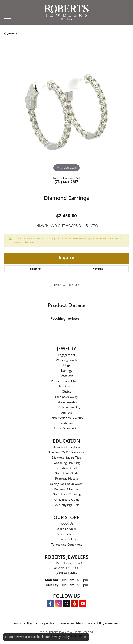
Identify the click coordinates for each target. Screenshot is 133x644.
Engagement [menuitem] (67, 355)
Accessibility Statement (103, 624)
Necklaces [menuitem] (66, 387)
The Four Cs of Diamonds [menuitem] (66, 453)
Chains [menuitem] (66, 392)
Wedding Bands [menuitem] (66, 360)
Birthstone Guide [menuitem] (66, 468)
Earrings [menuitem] (67, 371)
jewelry (12, 33)
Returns (98, 269)
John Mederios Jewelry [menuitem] (67, 418)
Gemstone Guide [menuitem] (67, 474)
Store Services (67, 529)
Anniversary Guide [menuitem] (67, 500)
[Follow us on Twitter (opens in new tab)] (67, 603)
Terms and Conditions (67, 545)
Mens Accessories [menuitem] (66, 429)
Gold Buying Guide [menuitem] (66, 505)
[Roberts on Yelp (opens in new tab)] (75, 603)
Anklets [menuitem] (67, 413)
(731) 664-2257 (67, 182)
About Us (67, 524)
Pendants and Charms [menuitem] (67, 381)
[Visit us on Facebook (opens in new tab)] (50, 603)
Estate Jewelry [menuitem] (66, 402)
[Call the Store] (66, 573)
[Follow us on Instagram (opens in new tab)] (59, 603)
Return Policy (23, 624)
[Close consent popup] (85, 637)
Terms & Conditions (71, 624)
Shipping (35, 269)
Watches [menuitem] (67, 423)
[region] (66, 111)
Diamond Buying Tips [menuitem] (66, 458)
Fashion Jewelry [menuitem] (67, 397)
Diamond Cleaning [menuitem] (67, 489)
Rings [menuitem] (67, 366)
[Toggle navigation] (8, 19)
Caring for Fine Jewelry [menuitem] (66, 484)
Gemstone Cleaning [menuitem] (67, 495)
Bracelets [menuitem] (66, 376)
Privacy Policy (66, 540)
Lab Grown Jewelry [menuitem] (66, 408)
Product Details (67, 305)
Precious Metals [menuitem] (67, 479)
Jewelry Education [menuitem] (67, 447)
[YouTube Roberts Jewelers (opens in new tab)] (83, 603)
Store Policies (67, 534)
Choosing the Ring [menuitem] (67, 463)
